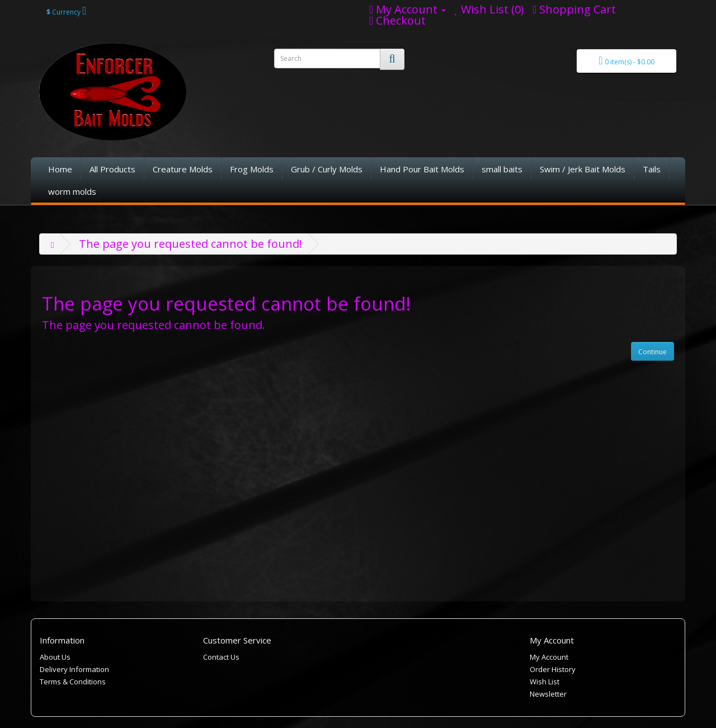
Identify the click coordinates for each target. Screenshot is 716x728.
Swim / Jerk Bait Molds (583, 169)
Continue (653, 352)
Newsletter (548, 694)
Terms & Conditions (73, 682)
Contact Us (221, 657)
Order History (553, 669)
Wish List (545, 682)
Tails (652, 169)
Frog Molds (252, 169)
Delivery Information (74, 669)
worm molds (72, 191)
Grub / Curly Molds (327, 169)
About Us (55, 657)
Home (60, 169)
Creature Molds (183, 169)
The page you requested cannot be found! (190, 244)
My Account (549, 657)
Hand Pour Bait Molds (422, 169)
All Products (112, 169)
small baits (502, 169)
